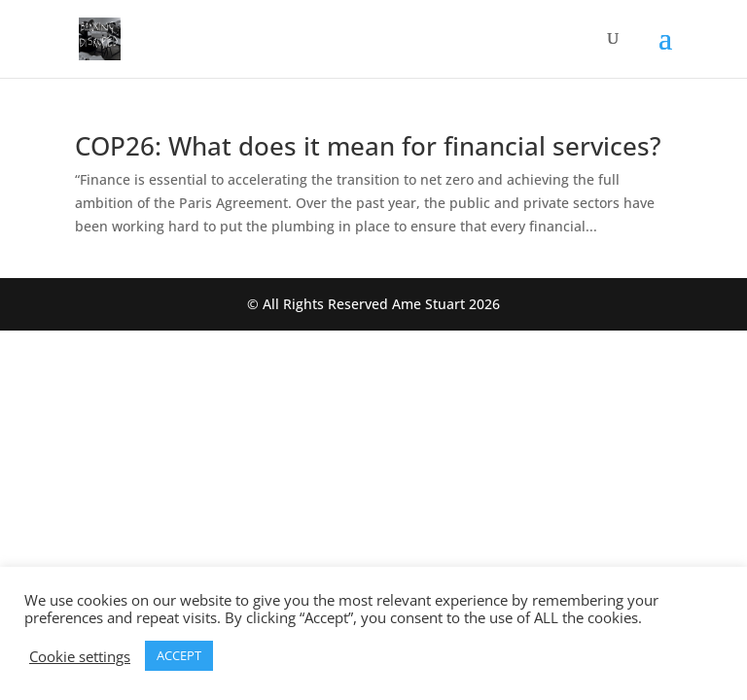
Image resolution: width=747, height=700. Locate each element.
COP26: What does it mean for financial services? (368, 146)
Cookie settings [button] (80, 656)
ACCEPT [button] (179, 655)
